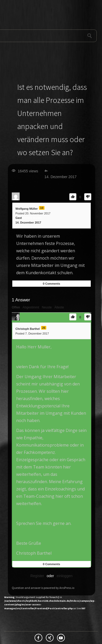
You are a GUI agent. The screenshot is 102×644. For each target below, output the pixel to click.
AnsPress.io (67, 588)
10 (42, 208)
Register (37, 576)
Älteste (59, 307)
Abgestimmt (31, 307)
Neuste (47, 307)
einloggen (65, 576)
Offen (16, 307)
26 (44, 328)
